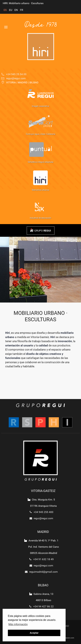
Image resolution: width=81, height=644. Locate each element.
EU (11, 10)
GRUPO (43, 231)
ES (5, 10)
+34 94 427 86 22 (41, 606)
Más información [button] (18, 624)
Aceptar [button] (34, 633)
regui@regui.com (40, 518)
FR (22, 10)
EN (16, 10)
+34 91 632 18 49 (41, 559)
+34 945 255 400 (41, 512)
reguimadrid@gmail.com (41, 572)
